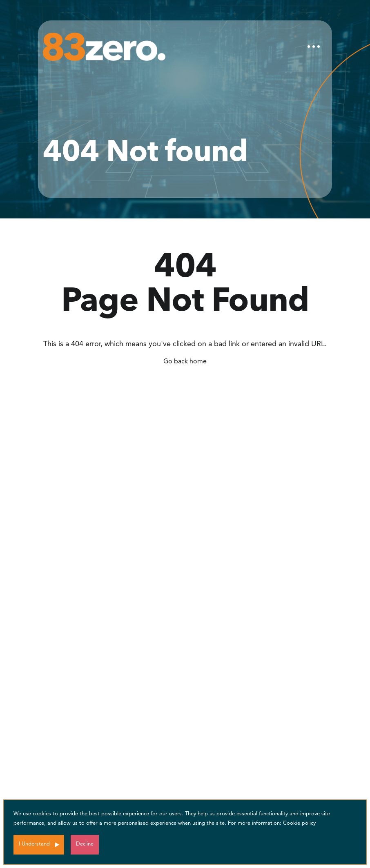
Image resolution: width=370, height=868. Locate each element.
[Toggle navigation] (314, 47)
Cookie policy (299, 823)
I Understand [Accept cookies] (34, 844)
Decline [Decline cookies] (85, 844)
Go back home (185, 362)
